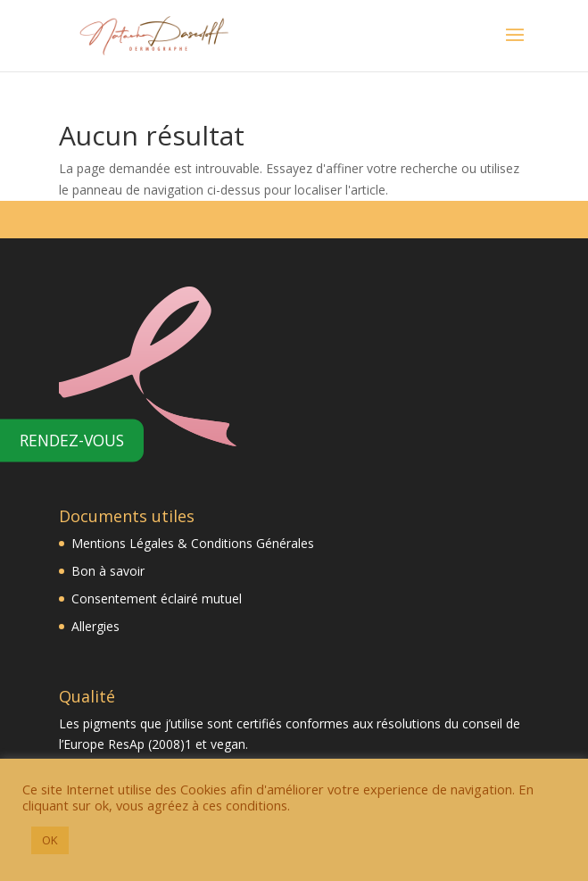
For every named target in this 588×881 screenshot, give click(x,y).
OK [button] (50, 840)
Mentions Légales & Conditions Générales (193, 543)
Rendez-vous (72, 439)
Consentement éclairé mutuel (157, 598)
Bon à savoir (108, 571)
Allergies (97, 626)
